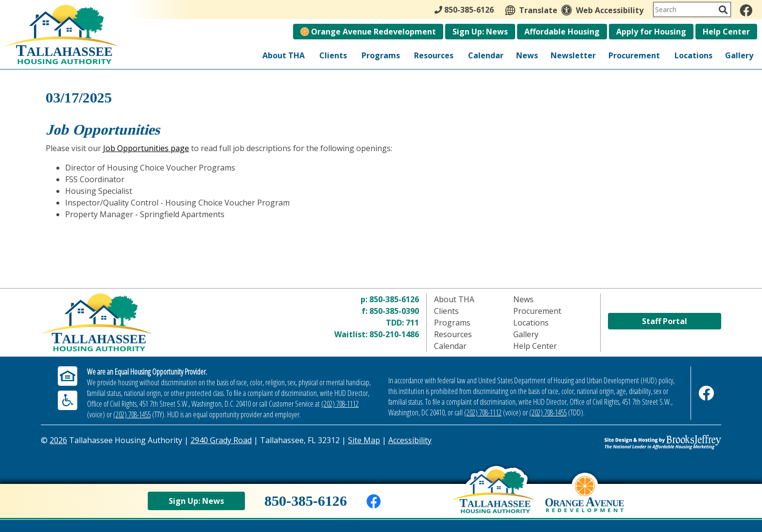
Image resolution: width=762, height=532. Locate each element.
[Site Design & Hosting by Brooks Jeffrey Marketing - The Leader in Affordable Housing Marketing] (636, 442)
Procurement (634, 55)
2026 (58, 440)
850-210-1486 (394, 334)
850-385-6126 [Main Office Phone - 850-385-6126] (464, 10)
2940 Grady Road (221, 440)
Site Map (364, 440)
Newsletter (573, 55)
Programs (381, 55)
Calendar (486, 55)
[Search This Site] (692, 9)
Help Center (726, 32)
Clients (333, 55)
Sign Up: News (480, 32)
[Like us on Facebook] (746, 10)
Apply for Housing (651, 32)
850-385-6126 (394, 299)
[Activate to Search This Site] (723, 10)
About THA (284, 55)
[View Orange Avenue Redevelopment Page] (585, 501)
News (527, 55)
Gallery (739, 55)
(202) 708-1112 (340, 404)
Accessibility (410, 440)
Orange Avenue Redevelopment (368, 32)
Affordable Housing (562, 32)
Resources (434, 55)
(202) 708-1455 (132, 414)
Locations (693, 55)
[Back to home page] (494, 498)
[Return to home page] (154, 322)
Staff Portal (665, 321)
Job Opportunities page (146, 148)
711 (412, 323)
